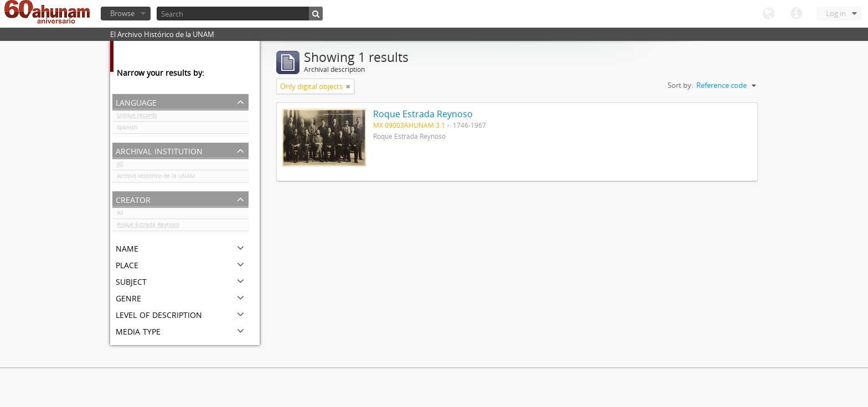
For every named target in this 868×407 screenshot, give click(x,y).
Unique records (137, 117)
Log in (836, 13)
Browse (122, 13)
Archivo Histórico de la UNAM (156, 178)
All (120, 166)
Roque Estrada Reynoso (148, 227)
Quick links (796, 14)
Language (768, 14)
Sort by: (680, 85)
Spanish (127, 129)
